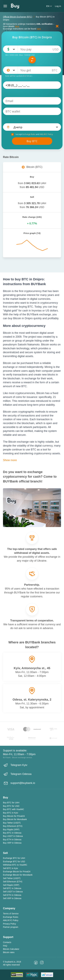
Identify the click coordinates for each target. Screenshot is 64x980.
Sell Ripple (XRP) (11, 885)
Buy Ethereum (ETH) (13, 826)
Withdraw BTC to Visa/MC (15, 865)
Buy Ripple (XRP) (11, 830)
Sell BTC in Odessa (12, 888)
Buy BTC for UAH (11, 803)
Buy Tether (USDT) (12, 823)
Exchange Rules (29, 134)
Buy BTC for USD (11, 806)
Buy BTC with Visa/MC (14, 809)
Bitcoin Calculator (11, 949)
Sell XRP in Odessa (12, 898)
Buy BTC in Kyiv (11, 813)
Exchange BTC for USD (14, 862)
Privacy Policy (9, 924)
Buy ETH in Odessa (12, 840)
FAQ (5, 946)
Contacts (7, 942)
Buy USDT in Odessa (13, 836)
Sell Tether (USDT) (12, 878)
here (17, 26)
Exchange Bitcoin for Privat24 (17, 872)
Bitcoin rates (9, 952)
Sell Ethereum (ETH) (13, 882)
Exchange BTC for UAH (14, 858)
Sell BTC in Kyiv (10, 868)
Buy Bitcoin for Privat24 (14, 816)
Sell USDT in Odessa (13, 892)
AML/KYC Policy (46, 134)
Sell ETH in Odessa (12, 895)
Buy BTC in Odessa (12, 833)
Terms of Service (11, 914)
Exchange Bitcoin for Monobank (18, 875)
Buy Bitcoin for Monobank (15, 819)
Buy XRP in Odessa (12, 843)
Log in (58, 6)
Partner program (11, 927)
